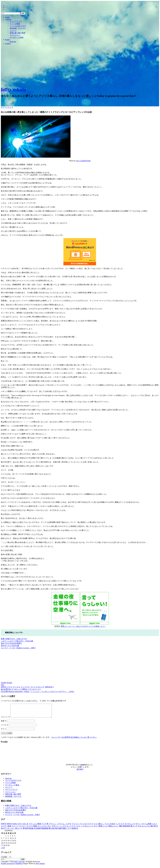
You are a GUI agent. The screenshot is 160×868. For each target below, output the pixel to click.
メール (5, 727)
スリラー (23, 829)
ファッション (15, 35)
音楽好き (75, 831)
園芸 (121, 829)
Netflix (15, 826)
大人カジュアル (144, 829)
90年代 (3, 687)
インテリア (120, 826)
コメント (5, 719)
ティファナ (25, 687)
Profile (8, 40)
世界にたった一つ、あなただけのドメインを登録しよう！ (83, 626)
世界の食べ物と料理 (17, 33)
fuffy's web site (13, 89)
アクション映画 (35, 826)
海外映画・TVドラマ (18, 28)
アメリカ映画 (15, 24)
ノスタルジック (87, 829)
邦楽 (56, 831)
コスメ (155, 826)
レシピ (105, 829)
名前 (4, 723)
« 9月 (3, 850)
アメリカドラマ (85, 826)
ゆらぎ (26, 826)
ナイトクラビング (37, 687)
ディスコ (17, 687)
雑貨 (60, 831)
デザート (55, 829)
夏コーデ (134, 829)
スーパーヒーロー (44, 829)
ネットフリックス (74, 829)
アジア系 (45, 826)
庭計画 (153, 829)
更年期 (25, 831)
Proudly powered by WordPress (12, 866)
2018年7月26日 (7, 683)
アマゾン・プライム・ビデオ (60, 826)
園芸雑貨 (127, 829)
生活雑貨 (37, 831)
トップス (63, 829)
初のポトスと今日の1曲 (10, 646)
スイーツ (13, 31)
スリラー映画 (32, 829)
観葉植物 (45, 831)
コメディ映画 (6, 829)
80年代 (3, 826)
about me (13, 42)
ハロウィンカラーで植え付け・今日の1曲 (17, 641)
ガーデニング (130, 826)
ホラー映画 (98, 829)
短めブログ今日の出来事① (11, 643)
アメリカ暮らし (98, 826)
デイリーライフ (16, 21)
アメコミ (75, 826)
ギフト (138, 826)
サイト (3, 731)
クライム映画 (146, 826)
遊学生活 (49, 687)
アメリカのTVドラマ (18, 26)
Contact (8, 44)
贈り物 (51, 831)
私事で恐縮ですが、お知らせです (14, 639)
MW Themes (40, 866)
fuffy (3, 685)
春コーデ (19, 831)
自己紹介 (80, 772)
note (82, 767)
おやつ (20, 826)
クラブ (10, 687)
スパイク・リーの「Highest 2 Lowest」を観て (18, 648)
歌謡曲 (31, 831)
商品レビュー (114, 829)
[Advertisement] (80, 70)
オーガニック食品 (17, 37)
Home (7, 17)
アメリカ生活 (110, 826)
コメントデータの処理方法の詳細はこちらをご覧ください (74, 740)
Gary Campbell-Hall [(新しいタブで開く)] (83, 161)
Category (8, 19)
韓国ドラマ (67, 831)
